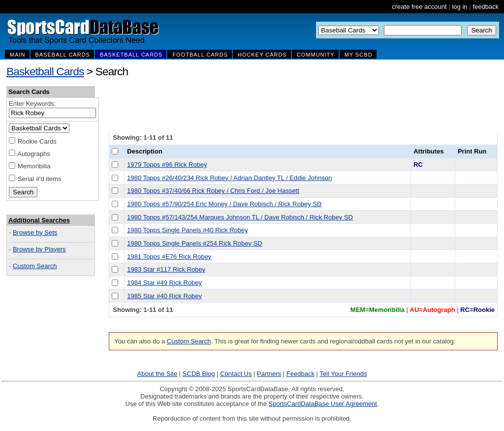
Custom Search (35, 266)
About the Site (157, 374)
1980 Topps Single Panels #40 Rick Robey (187, 230)
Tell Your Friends (343, 374)
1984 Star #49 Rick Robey (164, 283)
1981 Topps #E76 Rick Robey (169, 257)
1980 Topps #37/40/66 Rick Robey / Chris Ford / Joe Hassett (213, 191)
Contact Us (236, 374)
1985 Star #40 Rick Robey (164, 296)
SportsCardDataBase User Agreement (322, 404)
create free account (419, 7)
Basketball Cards (45, 71)
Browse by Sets (35, 232)
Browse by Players (39, 249)
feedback (486, 7)
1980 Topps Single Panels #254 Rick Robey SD (194, 243)
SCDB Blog (199, 374)
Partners (269, 374)
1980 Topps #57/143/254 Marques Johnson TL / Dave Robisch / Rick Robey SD (240, 217)
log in (459, 7)
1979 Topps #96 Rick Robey (167, 165)
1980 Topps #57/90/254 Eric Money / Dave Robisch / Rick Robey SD (224, 204)
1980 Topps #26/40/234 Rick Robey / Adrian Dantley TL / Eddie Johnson (229, 178)
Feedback (300, 374)
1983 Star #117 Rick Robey (166, 269)
